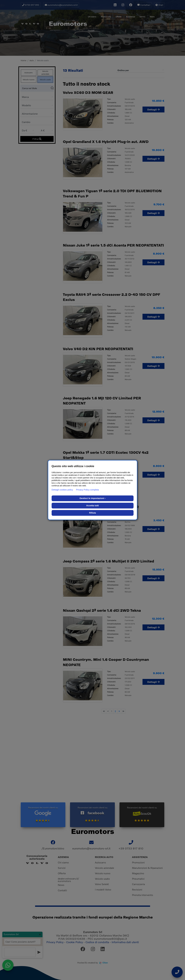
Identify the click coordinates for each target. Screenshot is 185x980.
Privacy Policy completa (87, 490)
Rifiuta (93, 513)
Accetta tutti (92, 505)
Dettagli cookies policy (62, 490)
